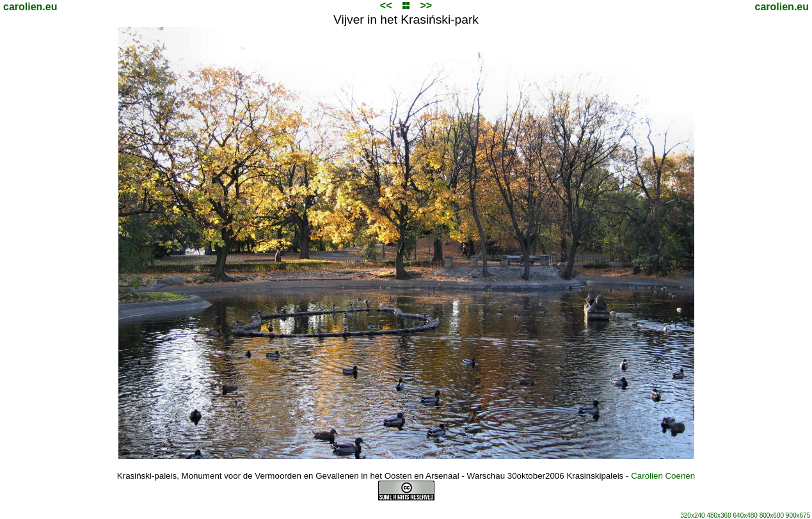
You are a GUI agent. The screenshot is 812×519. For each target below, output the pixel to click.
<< (386, 5)
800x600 (772, 515)
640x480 (745, 515)
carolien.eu (30, 7)
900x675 (798, 515)
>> (426, 5)
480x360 (719, 515)
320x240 (692, 515)
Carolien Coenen (663, 476)
